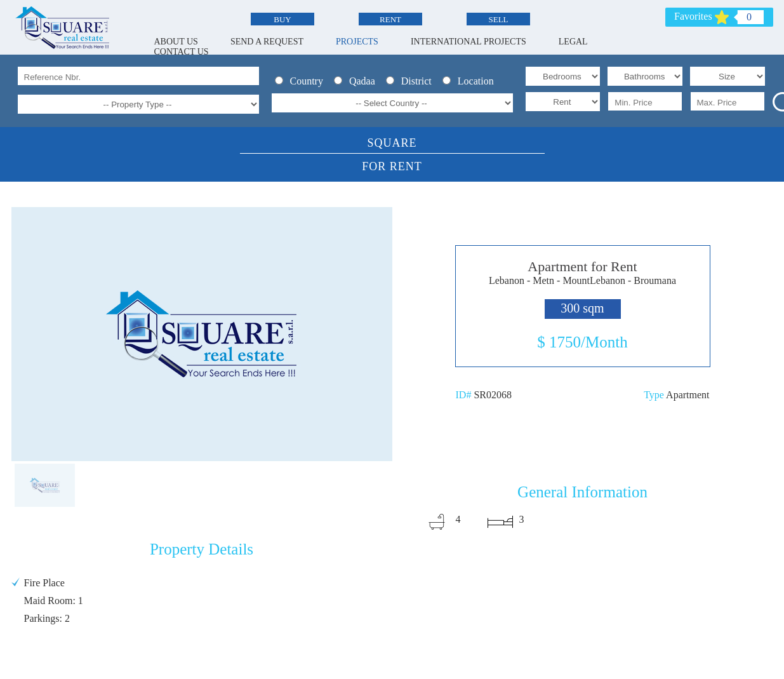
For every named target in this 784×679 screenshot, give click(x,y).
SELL (498, 19)
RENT (390, 19)
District (413, 81)
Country (303, 81)
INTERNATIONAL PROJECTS (468, 42)
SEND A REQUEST (267, 42)
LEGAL (573, 42)
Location (471, 81)
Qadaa (358, 81)
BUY (282, 19)
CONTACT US (182, 52)
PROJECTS (357, 42)
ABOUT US (176, 42)
